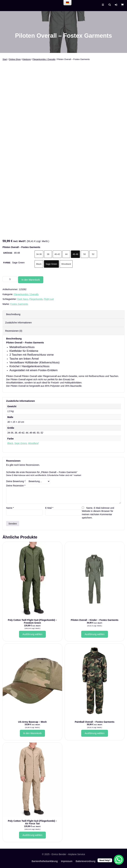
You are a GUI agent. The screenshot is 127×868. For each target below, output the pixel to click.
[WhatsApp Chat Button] (119, 860)
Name (10, 508)
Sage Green (51, 264)
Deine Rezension (16, 486)
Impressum (67, 861)
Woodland (66, 264)
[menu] (67, 3)
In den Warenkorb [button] (32, 733)
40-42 (57, 254)
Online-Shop (15, 59)
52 (93, 254)
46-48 (75, 254)
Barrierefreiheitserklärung (45, 861)
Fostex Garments (19, 304)
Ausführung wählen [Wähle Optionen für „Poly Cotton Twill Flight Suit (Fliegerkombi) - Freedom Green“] (32, 634)
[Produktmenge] (10, 279)
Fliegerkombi (36, 299)
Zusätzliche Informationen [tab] (18, 323)
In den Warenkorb (31, 280)
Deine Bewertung (16, 481)
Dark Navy (23, 299)
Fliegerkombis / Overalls (44, 59)
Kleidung (27, 59)
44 (66, 254)
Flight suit (49, 299)
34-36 (39, 254)
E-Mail (49, 508)
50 (85, 254)
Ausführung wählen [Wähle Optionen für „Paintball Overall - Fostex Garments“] (95, 733)
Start (5, 59)
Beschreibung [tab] (13, 314)
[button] (116, 5)
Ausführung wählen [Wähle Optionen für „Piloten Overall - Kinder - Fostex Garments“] (95, 634)
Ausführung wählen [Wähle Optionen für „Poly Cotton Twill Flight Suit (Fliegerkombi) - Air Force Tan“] (32, 835)
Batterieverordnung (86, 861)
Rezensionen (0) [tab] (14, 331)
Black (39, 264)
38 (48, 254)
